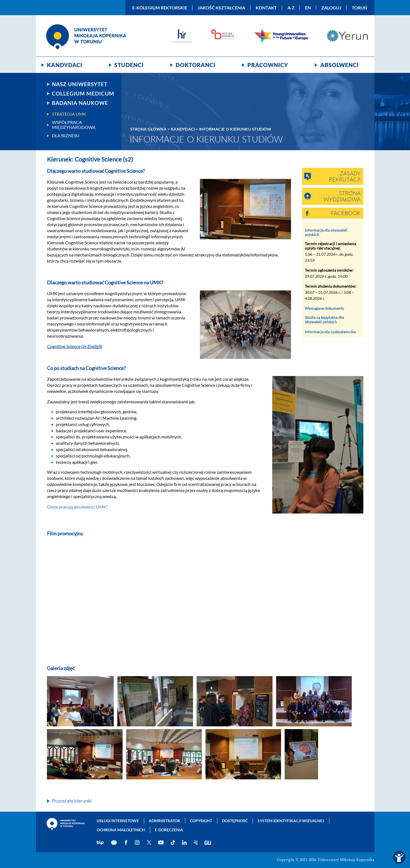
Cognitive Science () (75, 346)
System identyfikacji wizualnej (291, 821)
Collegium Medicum (83, 94)
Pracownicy (268, 65)
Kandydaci (65, 65)
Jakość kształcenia (221, 8)
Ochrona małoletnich (121, 830)
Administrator (164, 821)
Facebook (346, 213)
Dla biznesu (66, 136)
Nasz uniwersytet (80, 84)
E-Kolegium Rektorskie (160, 8)
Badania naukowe (80, 103)
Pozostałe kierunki (72, 801)
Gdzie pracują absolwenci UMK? (77, 507)
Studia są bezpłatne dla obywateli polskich (324, 320)
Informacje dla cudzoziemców (330, 332)
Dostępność (235, 821)
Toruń (359, 8)
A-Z (291, 8)
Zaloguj (331, 8)
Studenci (129, 65)
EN (308, 8)
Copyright (201, 821)
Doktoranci (195, 65)
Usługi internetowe (118, 821)
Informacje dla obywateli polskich (326, 232)
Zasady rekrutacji (345, 177)
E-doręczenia (169, 830)
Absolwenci (339, 65)
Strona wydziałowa (342, 197)
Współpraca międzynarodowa (74, 125)
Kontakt (266, 8)
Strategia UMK (69, 114)
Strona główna (149, 129)
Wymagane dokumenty (324, 308)
